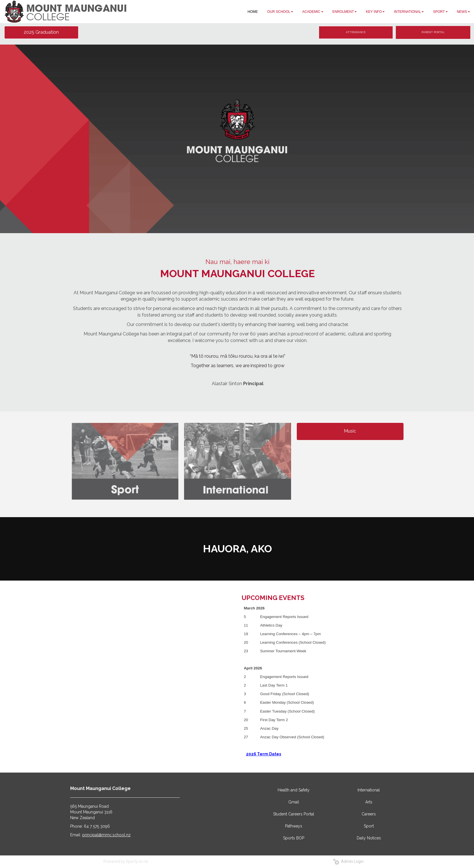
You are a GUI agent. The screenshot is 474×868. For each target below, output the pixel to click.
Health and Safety (294, 790)
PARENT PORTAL (433, 32)
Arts (369, 802)
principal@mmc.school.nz (106, 835)
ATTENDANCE (356, 32)
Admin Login (348, 861)
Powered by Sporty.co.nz (126, 861)
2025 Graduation (41, 32)
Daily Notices (369, 838)
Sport (369, 826)
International (369, 790)
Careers (369, 814)
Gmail (294, 802)
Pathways (294, 826)
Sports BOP (294, 838)
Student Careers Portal (294, 814)
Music (350, 431)
